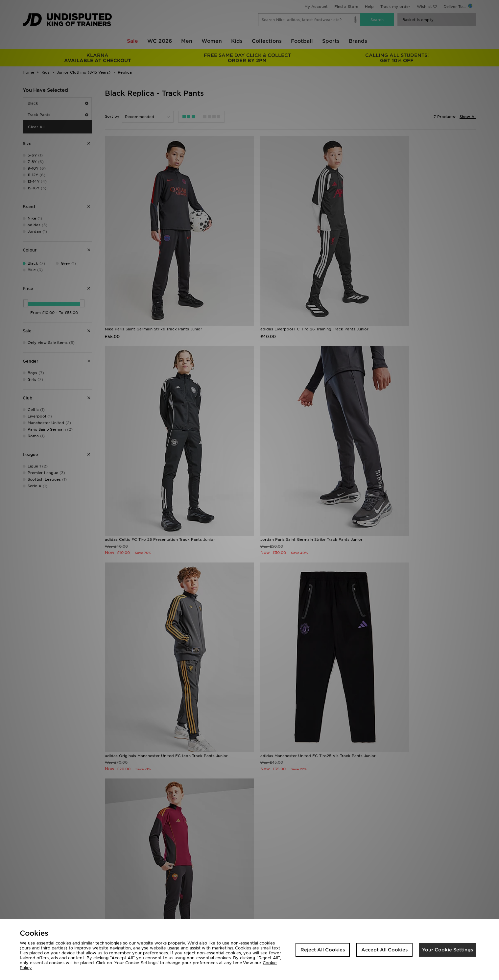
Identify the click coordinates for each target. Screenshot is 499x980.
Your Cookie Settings (448, 950)
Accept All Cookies (384, 950)
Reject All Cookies (323, 950)
